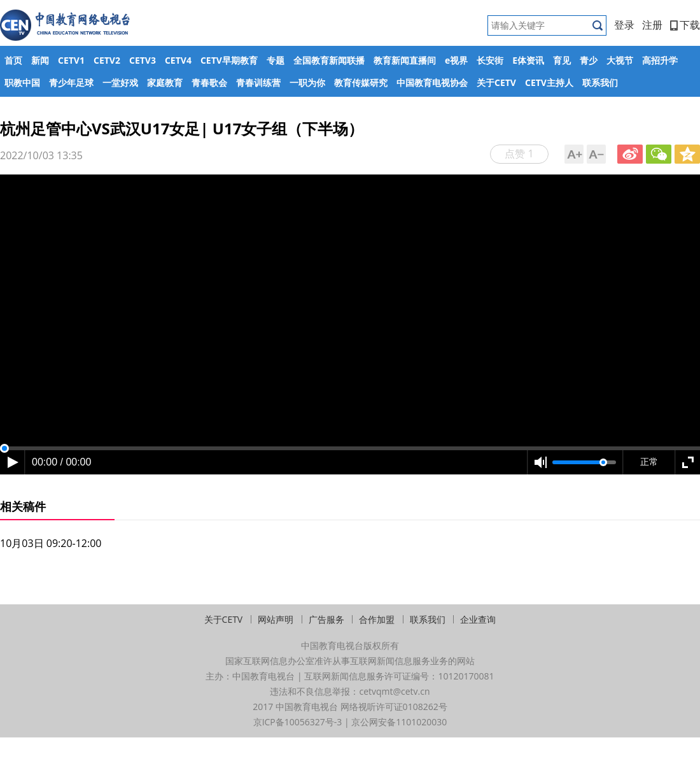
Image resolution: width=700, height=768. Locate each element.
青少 (589, 60)
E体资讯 (528, 60)
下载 (685, 25)
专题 (276, 60)
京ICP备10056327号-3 (298, 722)
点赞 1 (519, 153)
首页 (13, 60)
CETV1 (71, 60)
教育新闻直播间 (405, 60)
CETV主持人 (549, 82)
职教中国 (22, 82)
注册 (652, 25)
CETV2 (107, 60)
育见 (562, 60)
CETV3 (143, 60)
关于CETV (496, 82)
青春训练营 (258, 82)
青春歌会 (209, 82)
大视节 (620, 60)
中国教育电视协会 (432, 82)
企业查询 (478, 619)
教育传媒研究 (361, 82)
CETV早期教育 (229, 60)
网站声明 (276, 619)
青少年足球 (71, 82)
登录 (624, 25)
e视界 (456, 60)
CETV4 (178, 60)
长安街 (490, 60)
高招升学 (660, 60)
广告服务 (326, 619)
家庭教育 (165, 82)
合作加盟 (377, 619)
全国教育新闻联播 (329, 60)
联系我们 (600, 82)
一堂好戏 (120, 82)
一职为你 (307, 82)
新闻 (40, 60)
